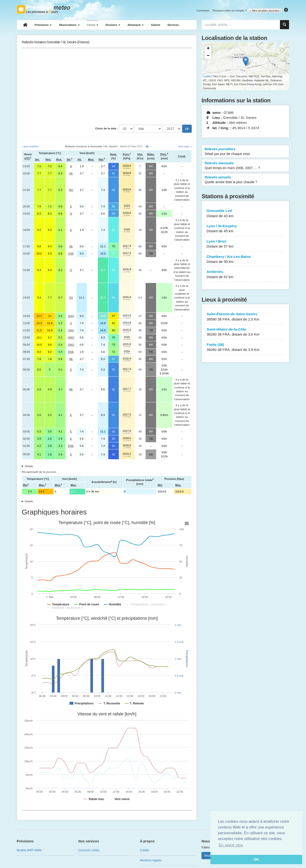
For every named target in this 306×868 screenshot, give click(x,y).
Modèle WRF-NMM (29, 850)
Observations (69, 25)
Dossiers (113, 25)
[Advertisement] (107, 86)
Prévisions (43, 25)
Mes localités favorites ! (265, 11)
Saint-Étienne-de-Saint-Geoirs (245, 317)
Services (173, 25)
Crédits (145, 850)
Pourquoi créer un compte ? (229, 11)
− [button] (208, 56)
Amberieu (245, 274)
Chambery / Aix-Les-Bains (245, 259)
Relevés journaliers (245, 152)
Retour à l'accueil (45, 9)
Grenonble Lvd (245, 213)
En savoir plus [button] (231, 845)
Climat (93, 25)
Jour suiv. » (185, 146)
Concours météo (89, 850)
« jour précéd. (30, 146)
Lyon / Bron (245, 244)
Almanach (136, 25)
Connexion (203, 11)
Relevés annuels (245, 180)
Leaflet (207, 76)
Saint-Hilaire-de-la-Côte (245, 332)
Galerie (156, 25)
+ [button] (208, 49)
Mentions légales (151, 860)
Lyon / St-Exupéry (245, 229)
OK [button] (256, 859)
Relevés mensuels (245, 166)
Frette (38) (245, 347)
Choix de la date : (107, 128)
